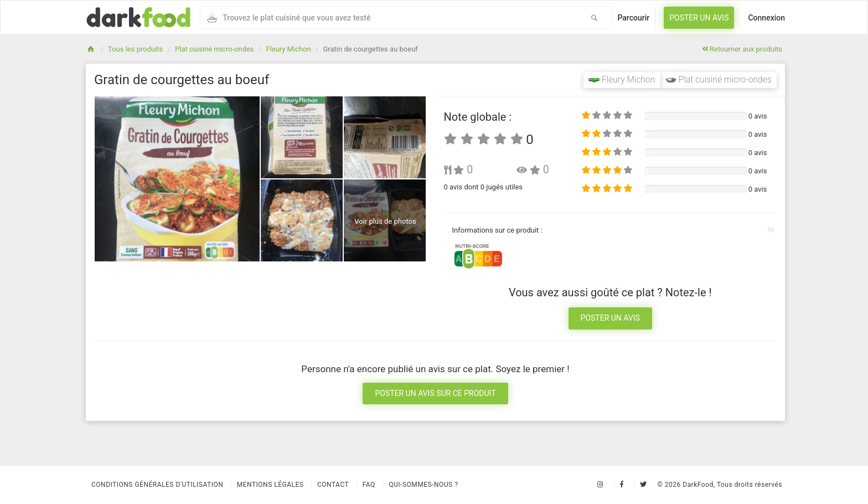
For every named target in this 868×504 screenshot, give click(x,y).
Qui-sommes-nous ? (423, 485)
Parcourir (633, 18)
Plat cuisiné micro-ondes (214, 49)
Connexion (766, 18)
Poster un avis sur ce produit (435, 393)
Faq (369, 485)
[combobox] (389, 18)
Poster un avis (699, 18)
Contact (333, 485)
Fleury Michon (288, 49)
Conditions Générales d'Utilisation (157, 485)
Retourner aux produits (742, 49)
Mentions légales (270, 485)
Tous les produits (135, 49)
